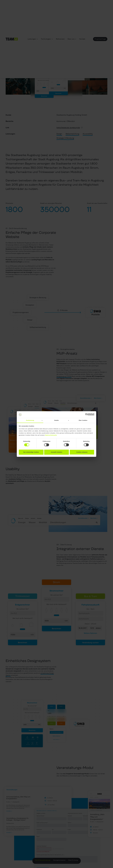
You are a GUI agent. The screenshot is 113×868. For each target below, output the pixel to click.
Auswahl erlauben (56, 452)
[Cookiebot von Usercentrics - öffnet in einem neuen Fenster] (87, 415)
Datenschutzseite (51, 435)
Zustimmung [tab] (30, 420)
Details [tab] (56, 420)
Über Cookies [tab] (83, 420)
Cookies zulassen (82, 452)
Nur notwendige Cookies (31, 452)
